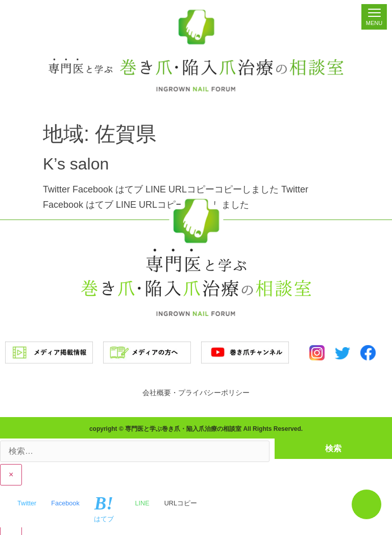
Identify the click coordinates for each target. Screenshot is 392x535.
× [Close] (11, 474)
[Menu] (374, 17)
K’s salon (76, 164)
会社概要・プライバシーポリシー (196, 393)
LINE (142, 503)
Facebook (65, 503)
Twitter (27, 503)
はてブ (104, 509)
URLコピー (181, 503)
